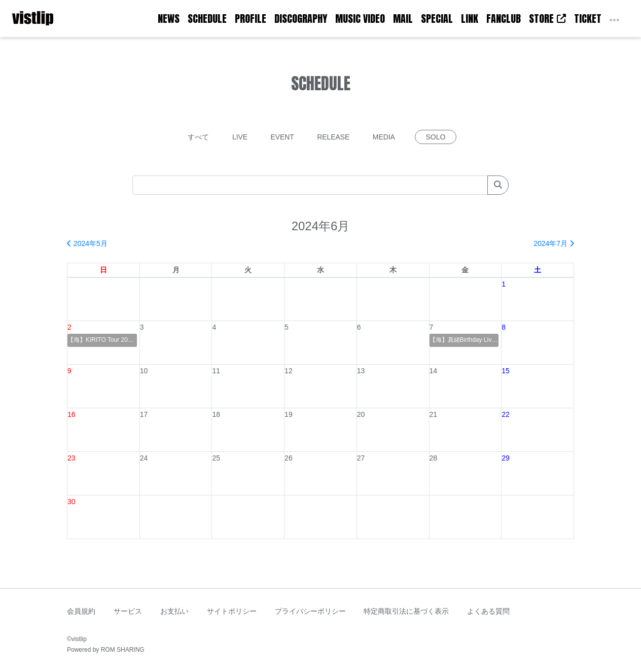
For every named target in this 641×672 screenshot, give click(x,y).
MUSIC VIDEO (360, 19)
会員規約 (81, 611)
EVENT (282, 137)
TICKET (588, 19)
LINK (470, 19)
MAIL (403, 19)
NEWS (169, 19)
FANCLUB (504, 19)
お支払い (174, 611)
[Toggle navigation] (60, 19)
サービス (128, 611)
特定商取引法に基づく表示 (406, 611)
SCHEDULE (207, 19)
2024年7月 (554, 243)
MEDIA (384, 137)
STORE (547, 19)
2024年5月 (87, 243)
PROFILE (251, 19)
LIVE (239, 137)
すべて (198, 137)
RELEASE (334, 137)
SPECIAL (437, 19)
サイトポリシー (232, 611)
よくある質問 (488, 611)
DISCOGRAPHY (301, 19)
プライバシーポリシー (310, 611)
